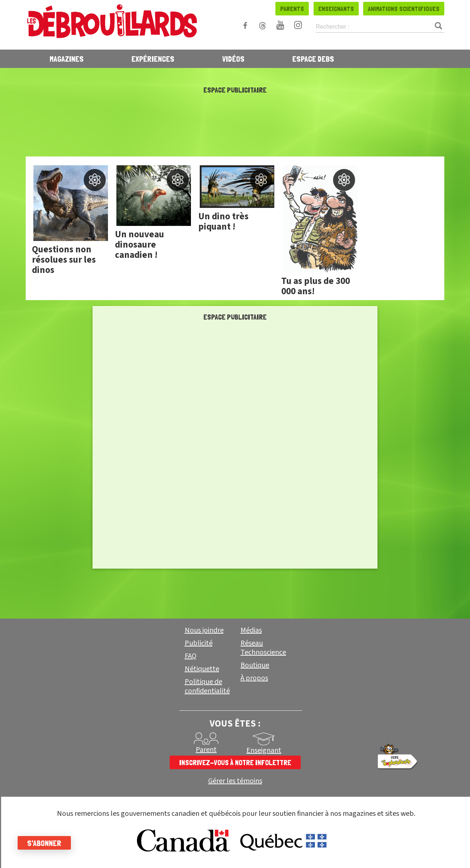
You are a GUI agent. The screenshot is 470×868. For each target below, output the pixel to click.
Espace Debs (313, 59)
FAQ (191, 656)
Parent (206, 750)
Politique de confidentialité (207, 686)
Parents (292, 9)
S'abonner (45, 843)
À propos (254, 678)
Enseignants (336, 9)
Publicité (199, 643)
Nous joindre (204, 630)
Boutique (255, 665)
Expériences (153, 59)
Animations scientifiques (404, 9)
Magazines (67, 59)
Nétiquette (202, 669)
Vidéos (233, 59)
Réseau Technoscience (263, 648)
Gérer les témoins (235, 781)
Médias (251, 630)
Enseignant (264, 750)
